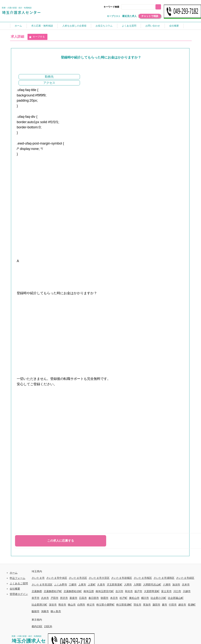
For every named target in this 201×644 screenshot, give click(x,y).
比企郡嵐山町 (176, 598)
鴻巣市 (45, 611)
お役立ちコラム (104, 26)
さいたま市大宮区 (99, 578)
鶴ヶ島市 (56, 611)
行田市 (173, 605)
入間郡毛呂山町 (152, 585)
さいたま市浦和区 (164, 578)
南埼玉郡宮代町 (105, 591)
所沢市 (64, 598)
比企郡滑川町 (39, 605)
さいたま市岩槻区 (122, 578)
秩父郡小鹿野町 (105, 605)
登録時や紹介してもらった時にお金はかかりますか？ (101, 57)
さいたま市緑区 (185, 578)
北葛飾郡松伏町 (73, 591)
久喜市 (101, 585)
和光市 (129, 591)
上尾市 (82, 585)
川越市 (187, 591)
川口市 (177, 591)
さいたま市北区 (78, 578)
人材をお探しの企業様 (74, 26)
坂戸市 (138, 591)
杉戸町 (123, 598)
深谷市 (53, 605)
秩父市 (91, 605)
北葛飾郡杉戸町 (53, 591)
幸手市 (36, 598)
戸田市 (54, 598)
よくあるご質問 (19, 583)
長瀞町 (192, 605)
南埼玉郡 (89, 591)
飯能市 (36, 611)
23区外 (48, 626)
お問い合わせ (153, 26)
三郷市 (73, 585)
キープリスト (114, 16)
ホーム (18, 26)
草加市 (147, 605)
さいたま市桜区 (143, 578)
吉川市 (119, 591)
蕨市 (165, 605)
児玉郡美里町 (115, 585)
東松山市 (134, 598)
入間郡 (137, 585)
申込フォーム (17, 578)
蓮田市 (156, 605)
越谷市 (182, 605)
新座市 (73, 598)
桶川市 (145, 598)
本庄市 (114, 598)
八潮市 (167, 585)
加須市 (176, 585)
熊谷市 (62, 605)
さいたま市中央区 (57, 578)
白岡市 (81, 605)
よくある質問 (129, 26)
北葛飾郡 (37, 591)
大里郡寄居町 (152, 591)
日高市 (83, 598)
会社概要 (174, 26)
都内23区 (37, 626)
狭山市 (72, 605)
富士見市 (166, 591)
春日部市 (94, 598)
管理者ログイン (19, 594)
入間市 (128, 585)
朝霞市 (104, 598)
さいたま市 (38, 578)
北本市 (186, 585)
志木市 (45, 598)
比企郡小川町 (158, 598)
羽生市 (137, 605)
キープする (37, 37)
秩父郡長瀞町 (124, 605)
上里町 (92, 585)
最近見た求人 (129, 16)
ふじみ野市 (61, 585)
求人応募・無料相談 (42, 26)
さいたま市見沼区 (42, 585)
